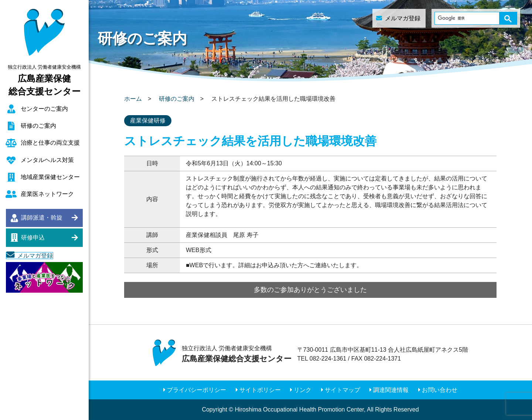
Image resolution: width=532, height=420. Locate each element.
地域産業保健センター (50, 177)
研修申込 (33, 237)
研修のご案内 (38, 126)
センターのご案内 (44, 109)
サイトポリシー (260, 390)
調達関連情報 (391, 390)
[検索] (464, 18)
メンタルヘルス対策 (47, 160)
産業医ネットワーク (47, 194)
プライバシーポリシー (197, 390)
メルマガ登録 (35, 256)
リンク (303, 390)
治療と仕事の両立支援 (50, 143)
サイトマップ (342, 390)
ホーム (133, 99)
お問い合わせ (440, 390)
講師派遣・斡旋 (42, 218)
